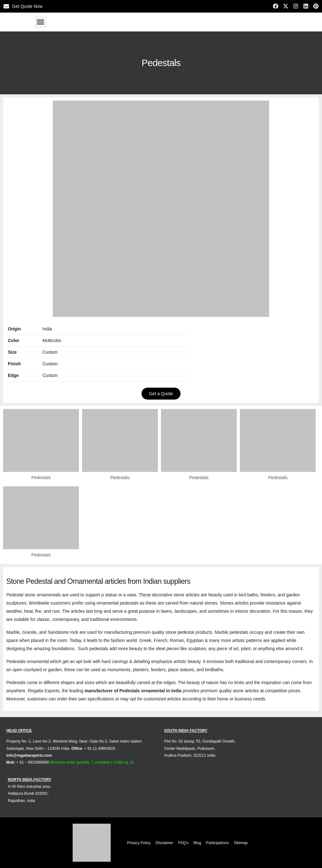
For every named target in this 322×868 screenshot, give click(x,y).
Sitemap (241, 843)
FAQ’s (183, 843)
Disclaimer (164, 843)
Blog (197, 843)
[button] (41, 22)
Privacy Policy (139, 843)
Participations (217, 843)
